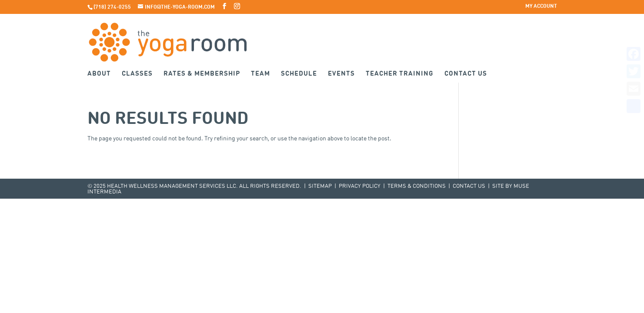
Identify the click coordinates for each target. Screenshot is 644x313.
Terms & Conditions (417, 186)
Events (341, 74)
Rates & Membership (202, 74)
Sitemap (320, 186)
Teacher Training (400, 74)
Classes (137, 74)
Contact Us (466, 74)
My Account (541, 7)
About (99, 74)
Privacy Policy (360, 186)
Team (260, 74)
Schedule (299, 74)
